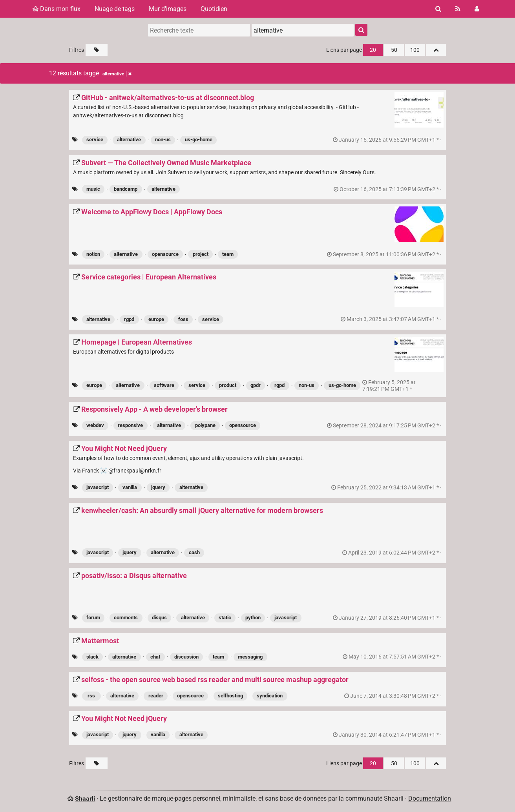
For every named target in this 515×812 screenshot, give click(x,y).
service (95, 140)
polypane (205, 425)
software (164, 385)
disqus (159, 618)
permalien (388, 140)
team (228, 254)
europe (156, 319)
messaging (250, 657)
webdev (95, 425)
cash (194, 552)
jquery (158, 487)
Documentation (430, 798)
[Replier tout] (436, 50)
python (253, 618)
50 (394, 50)
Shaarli (85, 798)
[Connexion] (477, 9)
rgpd (129, 319)
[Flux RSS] (458, 9)
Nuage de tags (115, 9)
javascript (98, 487)
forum (93, 618)
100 (415, 50)
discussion (186, 657)
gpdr (256, 385)
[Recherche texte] (199, 30)
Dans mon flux (57, 9)
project (201, 254)
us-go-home (199, 140)
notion (93, 254)
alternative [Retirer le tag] (117, 74)
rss (91, 696)
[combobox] (303, 30)
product (228, 385)
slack (92, 657)
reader (156, 696)
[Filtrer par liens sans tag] (97, 50)
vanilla (130, 487)
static (225, 618)
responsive (130, 425)
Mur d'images (168, 9)
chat (155, 657)
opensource (165, 254)
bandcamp (126, 189)
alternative (129, 140)
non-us (163, 140)
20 (373, 50)
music (93, 189)
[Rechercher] (438, 9)
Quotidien (214, 9)
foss (183, 319)
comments (126, 618)
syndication (270, 696)
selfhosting (230, 696)
